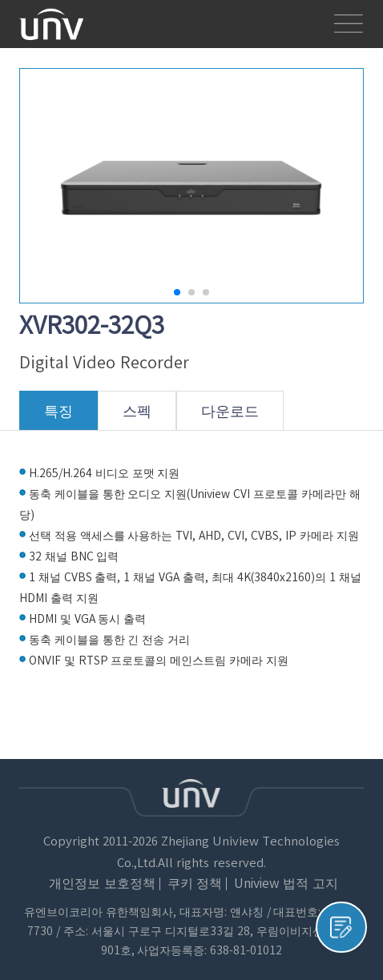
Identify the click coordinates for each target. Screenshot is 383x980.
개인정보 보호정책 (102, 884)
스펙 (137, 417)
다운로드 (230, 417)
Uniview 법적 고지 (286, 884)
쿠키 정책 (195, 884)
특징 (58, 417)
